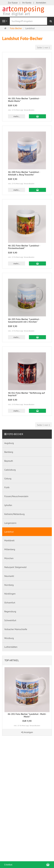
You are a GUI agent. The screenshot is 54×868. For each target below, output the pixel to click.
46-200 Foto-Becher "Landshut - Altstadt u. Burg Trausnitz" (24, 173)
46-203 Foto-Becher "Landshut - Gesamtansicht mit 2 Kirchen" (24, 320)
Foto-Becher (15, 434)
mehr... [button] (17, 116)
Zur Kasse (13, 3)
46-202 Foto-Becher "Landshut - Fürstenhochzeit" (24, 247)
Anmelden (41, 3)
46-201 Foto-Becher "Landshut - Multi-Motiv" (24, 100)
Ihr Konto (27, 3)
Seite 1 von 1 (43, 47)
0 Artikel (8, 865)
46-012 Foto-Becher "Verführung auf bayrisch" (26, 394)
